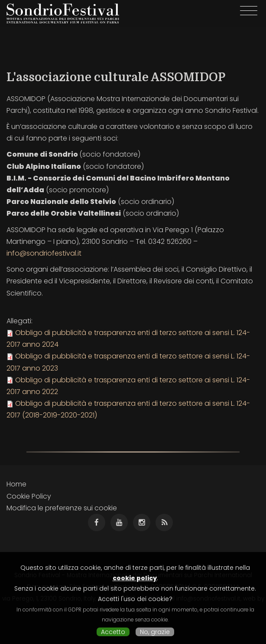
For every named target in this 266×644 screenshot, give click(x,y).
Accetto (113, 632)
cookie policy (135, 578)
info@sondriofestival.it (44, 253)
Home (16, 484)
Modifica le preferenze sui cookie (62, 508)
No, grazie (155, 632)
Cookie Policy (29, 496)
